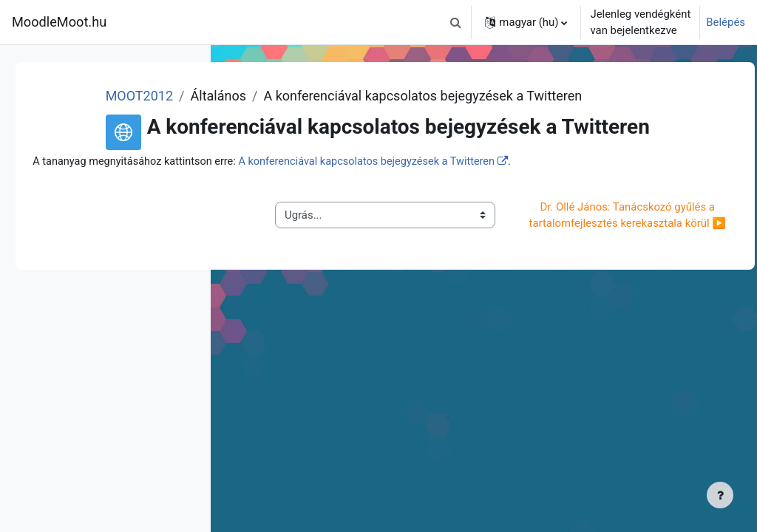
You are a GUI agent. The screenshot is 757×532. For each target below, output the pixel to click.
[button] (455, 22)
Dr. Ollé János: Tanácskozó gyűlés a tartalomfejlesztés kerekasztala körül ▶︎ (635, 289)
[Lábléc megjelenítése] (720, 495)
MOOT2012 (322, 96)
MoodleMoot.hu (59, 22)
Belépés (726, 22)
